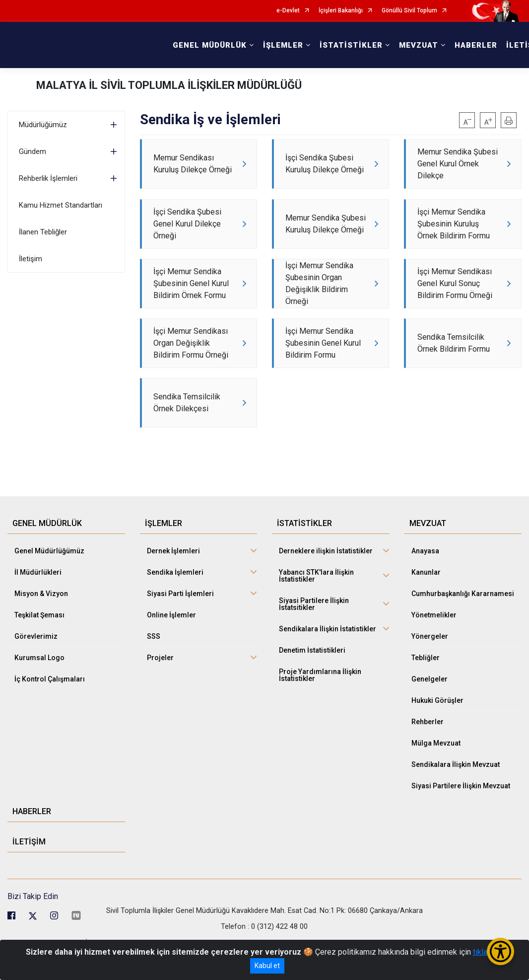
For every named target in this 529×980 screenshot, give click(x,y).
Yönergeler (430, 668)
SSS (154, 668)
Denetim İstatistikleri (312, 681)
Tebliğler (426, 689)
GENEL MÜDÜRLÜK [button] (210, 45)
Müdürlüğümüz (43, 125)
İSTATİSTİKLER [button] (351, 45)
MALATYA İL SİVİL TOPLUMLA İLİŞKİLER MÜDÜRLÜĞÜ (169, 85)
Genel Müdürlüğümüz (49, 582)
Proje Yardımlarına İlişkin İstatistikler (320, 706)
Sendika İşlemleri (175, 603)
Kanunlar (426, 603)
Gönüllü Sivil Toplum (409, 11)
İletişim (31, 259)
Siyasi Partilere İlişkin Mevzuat (461, 817)
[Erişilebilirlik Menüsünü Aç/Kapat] (500, 951)
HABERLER (476, 45)
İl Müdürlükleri (38, 603)
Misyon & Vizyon (41, 625)
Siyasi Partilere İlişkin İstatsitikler (314, 635)
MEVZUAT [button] (419, 45)
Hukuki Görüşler (437, 732)
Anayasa (425, 582)
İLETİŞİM (29, 873)
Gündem (33, 151)
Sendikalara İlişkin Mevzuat (456, 796)
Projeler (160, 689)
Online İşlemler (171, 646)
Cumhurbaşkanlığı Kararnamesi (463, 625)
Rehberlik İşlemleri (48, 178)
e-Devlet (288, 11)
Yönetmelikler (434, 646)
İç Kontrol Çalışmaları (50, 710)
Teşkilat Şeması (39, 646)
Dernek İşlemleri (173, 582)
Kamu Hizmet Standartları (61, 205)
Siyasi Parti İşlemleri (180, 625)
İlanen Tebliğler (43, 232)
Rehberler (428, 753)
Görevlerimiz (36, 668)
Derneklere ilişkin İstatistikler (326, 582)
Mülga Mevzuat (436, 774)
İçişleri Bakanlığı (341, 11)
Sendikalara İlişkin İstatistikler (328, 660)
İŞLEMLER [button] (283, 45)
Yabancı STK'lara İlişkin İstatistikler (316, 607)
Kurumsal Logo (39, 689)
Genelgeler (430, 710)
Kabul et (267, 966)
